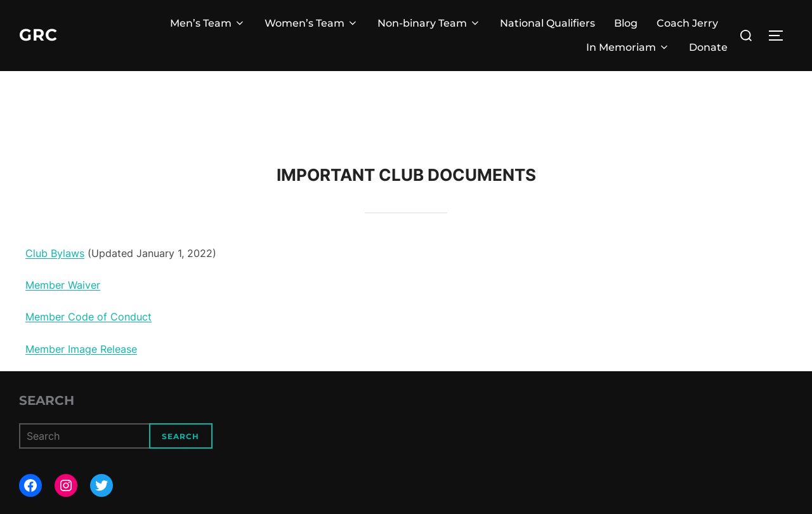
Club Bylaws (55, 253)
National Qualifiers (547, 23)
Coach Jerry (687, 23)
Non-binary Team (429, 23)
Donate (708, 47)
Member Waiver (63, 285)
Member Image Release (81, 349)
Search (47, 400)
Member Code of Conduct (88, 317)
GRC (38, 35)
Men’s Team (208, 23)
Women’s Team (311, 23)
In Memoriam (628, 47)
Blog (626, 23)
